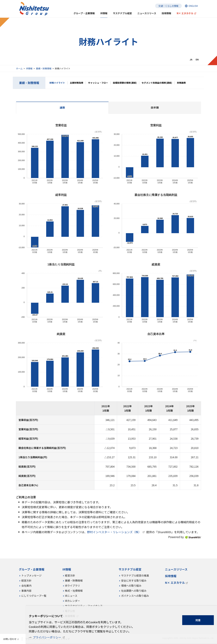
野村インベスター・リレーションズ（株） (114, 532)
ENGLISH (193, 6)
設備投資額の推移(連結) (125, 83)
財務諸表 (181, 83)
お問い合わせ (10, 639)
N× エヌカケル (185, 13)
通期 (62, 107)
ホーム (19, 68)
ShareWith (193, 537)
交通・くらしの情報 (168, 6)
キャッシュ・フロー (98, 83)
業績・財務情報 (44, 68)
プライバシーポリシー (47, 637)
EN (197, 59)
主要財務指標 (77, 83)
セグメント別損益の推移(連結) (157, 83)
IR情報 (29, 68)
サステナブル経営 (122, 13)
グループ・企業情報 (84, 13)
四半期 (155, 107)
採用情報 (166, 13)
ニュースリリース (147, 13)
